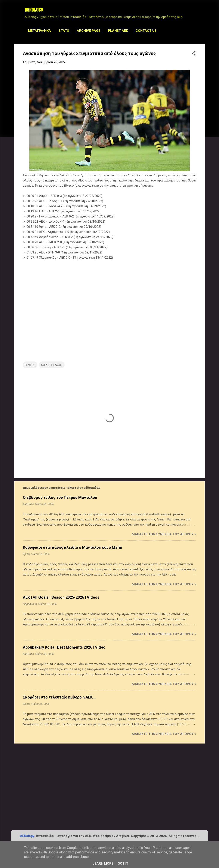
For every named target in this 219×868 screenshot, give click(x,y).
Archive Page (89, 31)
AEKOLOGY (34, 10)
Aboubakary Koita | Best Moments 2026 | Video (64, 647)
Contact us (146, 31)
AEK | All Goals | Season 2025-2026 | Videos (61, 597)
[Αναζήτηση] (202, 12)
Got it (123, 864)
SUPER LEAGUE (52, 365)
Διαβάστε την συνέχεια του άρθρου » (164, 534)
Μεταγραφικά (39, 31)
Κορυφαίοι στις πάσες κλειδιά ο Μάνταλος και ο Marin (73, 547)
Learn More (103, 864)
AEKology (27, 836)
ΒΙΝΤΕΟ (30, 365)
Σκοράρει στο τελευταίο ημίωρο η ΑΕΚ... (59, 697)
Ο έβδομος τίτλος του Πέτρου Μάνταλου (60, 497)
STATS (64, 31)
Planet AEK (118, 31)
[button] (194, 54)
